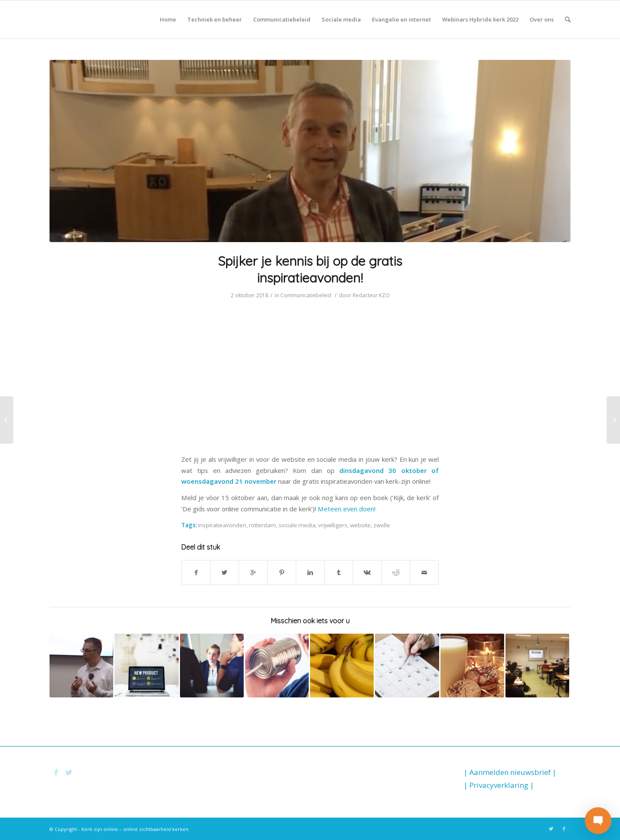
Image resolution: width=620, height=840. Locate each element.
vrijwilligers (333, 525)
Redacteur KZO (371, 295)
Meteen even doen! (347, 509)
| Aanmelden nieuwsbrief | (510, 772)
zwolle (382, 525)
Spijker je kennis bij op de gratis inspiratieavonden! (310, 269)
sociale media (297, 525)
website (360, 525)
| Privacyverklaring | (499, 785)
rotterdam (262, 525)
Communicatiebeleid (306, 295)
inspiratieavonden (222, 525)
